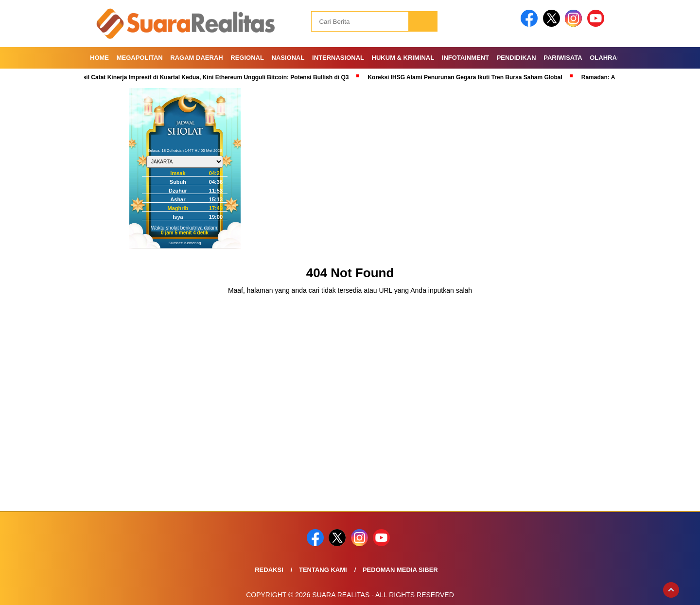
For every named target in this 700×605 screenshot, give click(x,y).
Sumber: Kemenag (185, 243)
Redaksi (269, 570)
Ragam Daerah (196, 58)
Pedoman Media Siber (400, 570)
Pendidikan (516, 58)
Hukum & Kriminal (403, 58)
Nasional (288, 58)
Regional (247, 58)
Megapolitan (140, 58)
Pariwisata (563, 58)
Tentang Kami (323, 570)
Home (99, 58)
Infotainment (465, 58)
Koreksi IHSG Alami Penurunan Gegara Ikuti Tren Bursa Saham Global (467, 77)
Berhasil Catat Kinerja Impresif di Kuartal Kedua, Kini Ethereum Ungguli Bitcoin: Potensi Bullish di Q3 (210, 77)
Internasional (338, 58)
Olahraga (608, 58)
